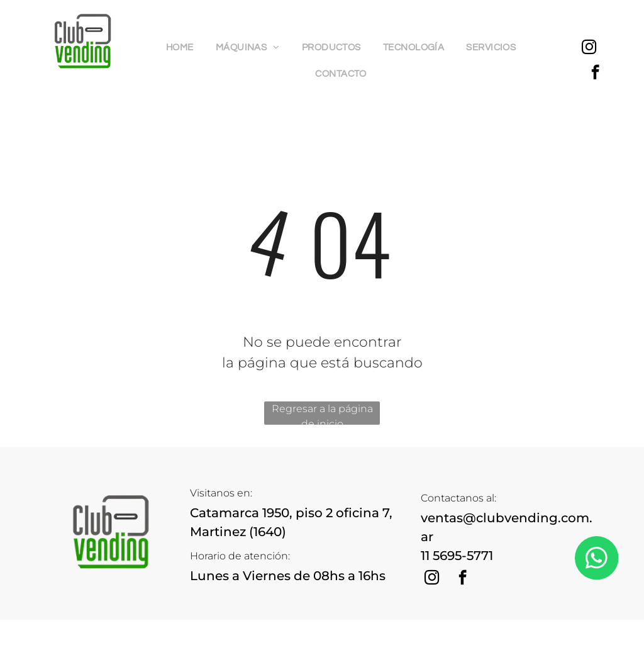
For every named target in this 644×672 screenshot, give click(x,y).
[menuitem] (185, 48)
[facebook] (595, 74)
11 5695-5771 (457, 556)
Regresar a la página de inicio (322, 414)
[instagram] (589, 48)
